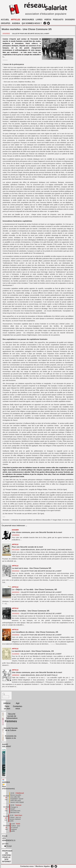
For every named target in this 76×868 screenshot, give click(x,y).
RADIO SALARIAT (7, 745)
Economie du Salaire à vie (11, 737)
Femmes (11, 721)
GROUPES (6, 23)
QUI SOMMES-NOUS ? (32, 23)
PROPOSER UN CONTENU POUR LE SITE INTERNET (7, 856)
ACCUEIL (5, 20)
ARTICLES (16, 20)
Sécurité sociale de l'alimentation (12, 716)
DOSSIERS (70, 20)
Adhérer (7, 703)
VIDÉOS (48, 20)
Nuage (8, 846)
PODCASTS (58, 20)
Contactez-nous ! (27, 866)
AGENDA (16, 23)
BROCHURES (28, 20)
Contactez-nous (18, 707)
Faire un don (7, 707)
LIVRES (39, 20)
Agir (18, 703)
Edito (5, 844)
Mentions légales (43, 866)
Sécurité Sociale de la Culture (11, 729)
